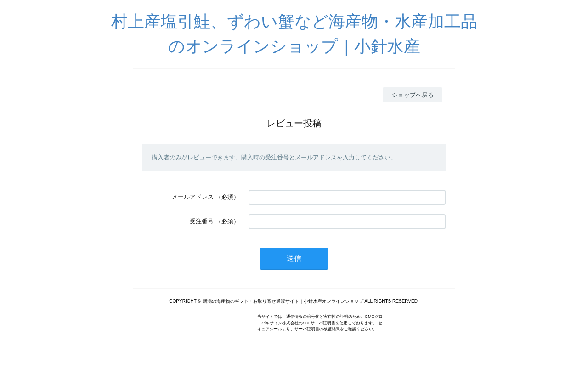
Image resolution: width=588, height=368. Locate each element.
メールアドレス (193, 197)
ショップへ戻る (413, 95)
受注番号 (202, 221)
